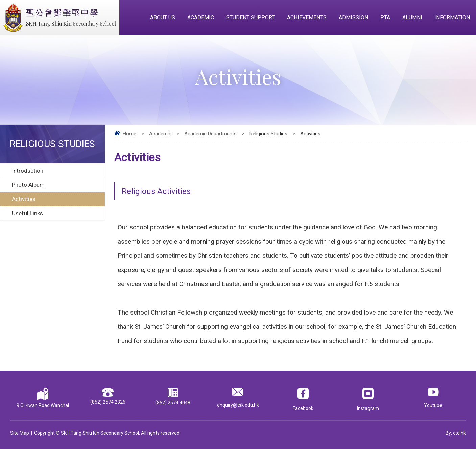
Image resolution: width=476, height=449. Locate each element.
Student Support (251, 17)
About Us (163, 17)
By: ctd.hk (456, 433)
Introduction (28, 171)
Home (129, 134)
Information (452, 17)
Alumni (412, 17)
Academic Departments (210, 134)
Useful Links (27, 213)
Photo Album (28, 185)
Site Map (20, 433)
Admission (353, 17)
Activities (24, 199)
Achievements (307, 17)
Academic (201, 17)
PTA (385, 17)
